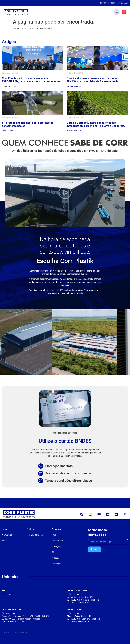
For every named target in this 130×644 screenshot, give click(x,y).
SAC (4, 591)
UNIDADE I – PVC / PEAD (77, 591)
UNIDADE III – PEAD (75, 610)
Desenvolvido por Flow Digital (15, 633)
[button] (118, 12)
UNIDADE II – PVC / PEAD (13, 610)
